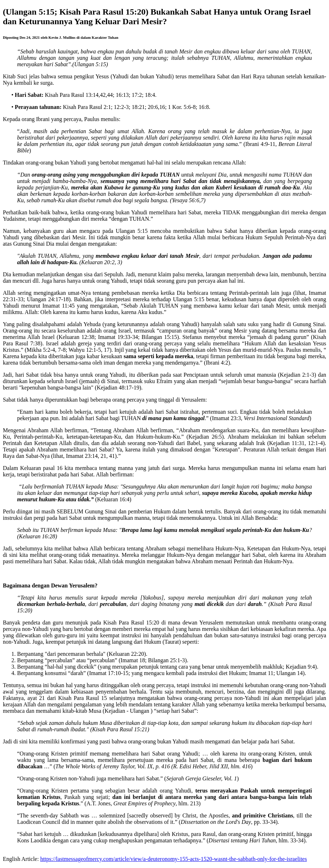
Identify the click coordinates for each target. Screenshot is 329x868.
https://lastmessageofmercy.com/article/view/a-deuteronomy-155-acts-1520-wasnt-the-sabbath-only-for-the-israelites (174, 859)
